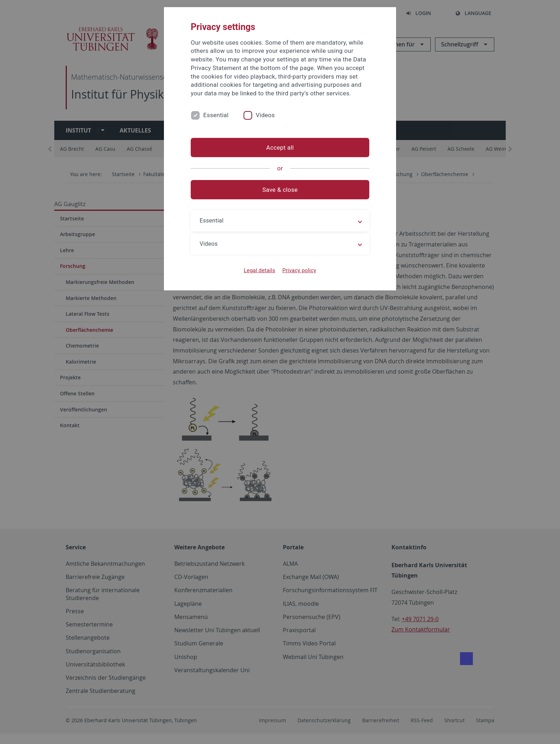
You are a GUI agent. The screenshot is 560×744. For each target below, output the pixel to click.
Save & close (280, 190)
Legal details (260, 270)
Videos (265, 115)
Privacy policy (299, 270)
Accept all (280, 148)
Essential (216, 115)
